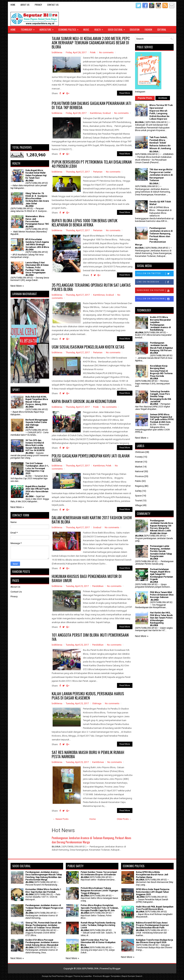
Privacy (38, 5)
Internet (139, 462)
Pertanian (98, 172)
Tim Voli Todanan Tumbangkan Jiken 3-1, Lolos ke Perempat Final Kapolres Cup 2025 (37, 468)
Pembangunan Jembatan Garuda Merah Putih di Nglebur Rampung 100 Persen (161, 347)
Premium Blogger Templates (107, 976)
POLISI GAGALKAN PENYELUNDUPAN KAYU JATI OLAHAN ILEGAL (91, 458)
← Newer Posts (61, 819)
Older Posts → (124, 819)
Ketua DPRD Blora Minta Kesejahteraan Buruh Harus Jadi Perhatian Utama (152, 875)
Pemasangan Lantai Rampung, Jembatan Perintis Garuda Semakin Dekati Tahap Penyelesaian (161, 551)
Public (138, 481)
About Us (25, 5)
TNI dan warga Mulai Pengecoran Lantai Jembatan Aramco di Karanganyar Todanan (161, 175)
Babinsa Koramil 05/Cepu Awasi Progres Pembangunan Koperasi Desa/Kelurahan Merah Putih (152, 925)
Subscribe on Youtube (155, 291)
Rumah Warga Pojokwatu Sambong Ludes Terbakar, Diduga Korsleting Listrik (98, 925)
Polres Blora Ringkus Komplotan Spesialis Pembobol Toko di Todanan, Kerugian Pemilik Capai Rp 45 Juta (100, 908)
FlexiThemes (58, 976)
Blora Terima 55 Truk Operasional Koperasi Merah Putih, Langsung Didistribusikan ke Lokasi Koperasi (161, 112)
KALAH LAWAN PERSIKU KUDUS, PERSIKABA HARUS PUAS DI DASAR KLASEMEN (88, 696)
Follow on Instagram (155, 299)
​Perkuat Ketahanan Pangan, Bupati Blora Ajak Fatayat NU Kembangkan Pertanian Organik (161, 574)
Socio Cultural (118, 29)
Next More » (17, 286)
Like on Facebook (155, 282)
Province (139, 476)
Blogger (116, 968)
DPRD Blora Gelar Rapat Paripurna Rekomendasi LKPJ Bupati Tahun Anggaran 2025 (153, 892)
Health (100, 29)
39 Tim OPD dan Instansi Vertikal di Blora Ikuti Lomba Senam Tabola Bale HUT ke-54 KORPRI (35, 445)
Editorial (162, 30)
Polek (93, 52)
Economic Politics (70, 29)
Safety (138, 491)
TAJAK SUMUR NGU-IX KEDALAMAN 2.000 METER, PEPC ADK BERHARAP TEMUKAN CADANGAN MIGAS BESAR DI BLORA (91, 43)
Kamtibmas (96, 113)
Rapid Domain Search (132, 976)
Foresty (139, 457)
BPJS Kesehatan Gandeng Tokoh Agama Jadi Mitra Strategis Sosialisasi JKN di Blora (37, 243)
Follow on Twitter (155, 274)
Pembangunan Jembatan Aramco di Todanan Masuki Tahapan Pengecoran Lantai (44, 908)
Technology (29, 29)
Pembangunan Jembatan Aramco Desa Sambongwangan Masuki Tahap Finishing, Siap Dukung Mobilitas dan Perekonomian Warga (44, 876)
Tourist (138, 501)
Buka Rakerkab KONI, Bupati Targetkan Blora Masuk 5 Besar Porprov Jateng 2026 (37, 401)
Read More (125, 93)
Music (86, 30)
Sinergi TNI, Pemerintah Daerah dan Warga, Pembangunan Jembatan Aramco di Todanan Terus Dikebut (43, 925)
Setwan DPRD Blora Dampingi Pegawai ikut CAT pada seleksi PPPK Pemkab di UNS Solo (162, 418)
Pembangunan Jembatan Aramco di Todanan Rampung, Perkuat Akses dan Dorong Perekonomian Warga (91, 840)
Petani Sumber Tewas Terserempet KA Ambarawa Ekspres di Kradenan (99, 873)
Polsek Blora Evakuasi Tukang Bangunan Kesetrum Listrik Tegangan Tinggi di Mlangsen (99, 891)
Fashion (148, 30)
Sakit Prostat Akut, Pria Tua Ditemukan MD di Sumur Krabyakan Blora (98, 942)
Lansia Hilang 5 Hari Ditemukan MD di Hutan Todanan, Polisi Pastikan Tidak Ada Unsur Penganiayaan (37, 268)
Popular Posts (145, 98)
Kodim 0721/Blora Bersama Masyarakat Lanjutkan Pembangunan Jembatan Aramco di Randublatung (160, 324)
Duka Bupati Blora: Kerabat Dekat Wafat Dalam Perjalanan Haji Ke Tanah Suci (36, 174)
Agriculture (48, 29)
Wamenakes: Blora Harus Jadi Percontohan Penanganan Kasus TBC (37, 220)
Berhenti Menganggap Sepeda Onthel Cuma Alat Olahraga (36, 422)
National (139, 471)
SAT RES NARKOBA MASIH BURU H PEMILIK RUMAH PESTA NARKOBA (88, 754)
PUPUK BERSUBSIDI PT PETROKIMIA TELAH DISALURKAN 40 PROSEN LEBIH (92, 164)
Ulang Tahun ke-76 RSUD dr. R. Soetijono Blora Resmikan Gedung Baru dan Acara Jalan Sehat (37, 198)
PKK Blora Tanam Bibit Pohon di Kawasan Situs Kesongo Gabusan (162, 595)
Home (13, 5)
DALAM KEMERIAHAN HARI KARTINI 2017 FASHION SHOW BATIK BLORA (92, 520)
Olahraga (97, 703)
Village (138, 505)
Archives (163, 98)
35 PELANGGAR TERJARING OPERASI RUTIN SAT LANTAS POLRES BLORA (91, 287)
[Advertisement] (30, 89)
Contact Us (53, 5)
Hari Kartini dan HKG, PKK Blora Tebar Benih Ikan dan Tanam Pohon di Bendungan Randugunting (161, 618)
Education (135, 30)
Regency (139, 486)
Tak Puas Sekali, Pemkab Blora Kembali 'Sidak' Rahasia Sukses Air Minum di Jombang (160, 143)
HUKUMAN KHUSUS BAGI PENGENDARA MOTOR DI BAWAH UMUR (87, 578)
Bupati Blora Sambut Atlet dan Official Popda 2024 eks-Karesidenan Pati (37, 490)
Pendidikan (98, 586)
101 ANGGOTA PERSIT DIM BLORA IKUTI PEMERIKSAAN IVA (90, 637)
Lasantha (87, 976)
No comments (106, 52)
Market (139, 467)
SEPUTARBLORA (90, 968)
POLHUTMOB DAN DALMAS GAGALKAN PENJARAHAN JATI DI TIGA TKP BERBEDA (91, 105)
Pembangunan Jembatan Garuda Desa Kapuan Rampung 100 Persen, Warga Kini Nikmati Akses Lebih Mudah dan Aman (161, 527)
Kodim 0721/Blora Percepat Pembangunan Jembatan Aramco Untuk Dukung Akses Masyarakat (42, 942)
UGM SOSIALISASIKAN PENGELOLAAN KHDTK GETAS (88, 347)
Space (138, 496)
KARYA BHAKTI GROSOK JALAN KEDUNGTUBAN (84, 401)
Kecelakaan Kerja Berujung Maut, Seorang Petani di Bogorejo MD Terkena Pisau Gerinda (161, 371)
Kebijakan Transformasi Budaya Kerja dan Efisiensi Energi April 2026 (154, 941)
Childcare (140, 452)
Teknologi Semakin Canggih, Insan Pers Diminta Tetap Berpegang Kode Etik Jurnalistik (161, 397)
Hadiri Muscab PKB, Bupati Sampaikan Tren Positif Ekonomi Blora (155, 908)
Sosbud (107, 113)
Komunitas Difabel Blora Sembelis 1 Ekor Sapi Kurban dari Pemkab (43, 891)
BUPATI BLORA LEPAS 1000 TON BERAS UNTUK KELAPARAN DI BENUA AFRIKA (85, 223)
